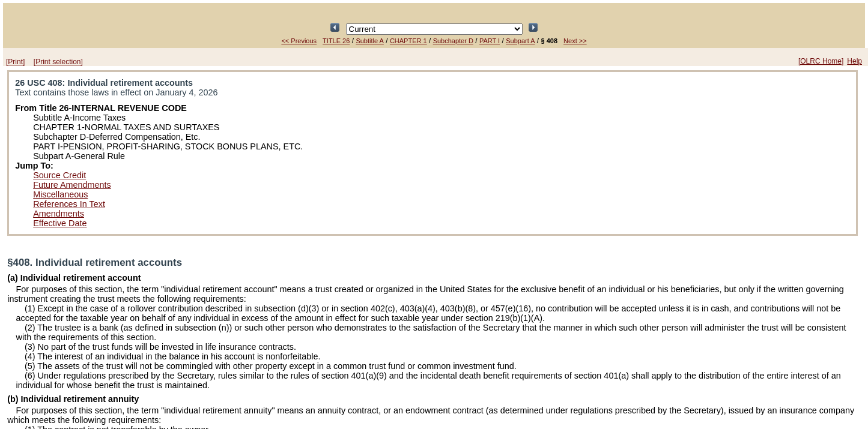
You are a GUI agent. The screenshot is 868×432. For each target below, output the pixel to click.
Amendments (59, 214)
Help (854, 61)
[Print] (15, 62)
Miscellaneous (60, 194)
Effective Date (60, 223)
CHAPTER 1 (408, 41)
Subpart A (520, 41)
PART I (490, 41)
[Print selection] (58, 62)
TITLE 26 (336, 41)
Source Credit (59, 175)
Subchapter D (453, 41)
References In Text (69, 204)
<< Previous (299, 41)
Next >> (575, 41)
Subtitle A (369, 41)
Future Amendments (72, 185)
